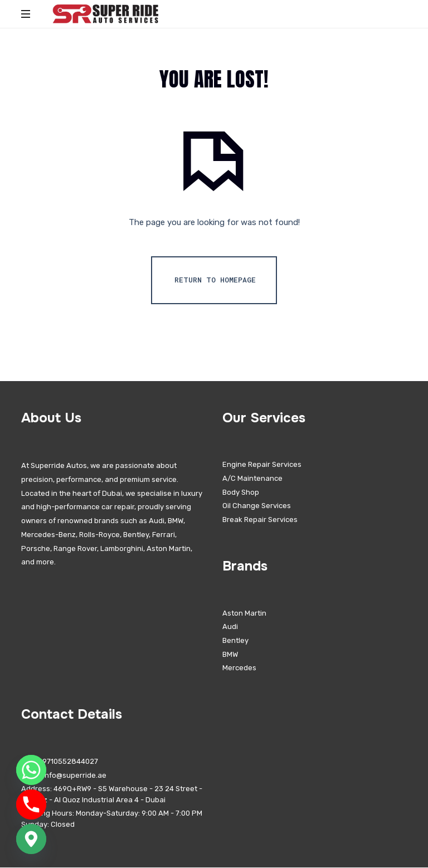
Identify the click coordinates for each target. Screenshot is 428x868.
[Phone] (31, 804)
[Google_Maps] (31, 839)
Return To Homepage (215, 280)
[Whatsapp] (31, 770)
